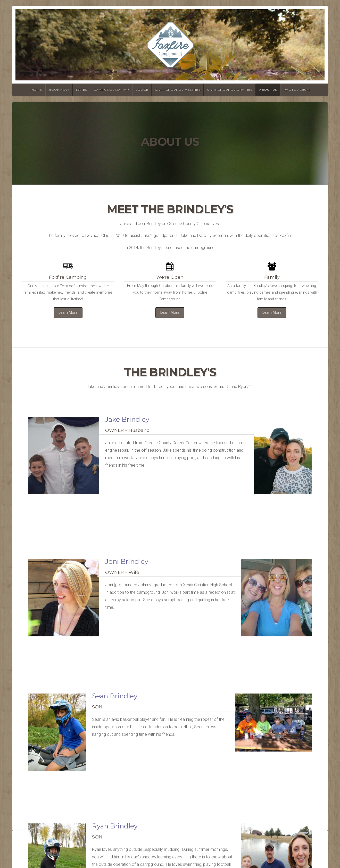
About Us (268, 90)
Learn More (68, 313)
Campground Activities (230, 90)
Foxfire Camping (68, 277)
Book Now (59, 90)
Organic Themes (76, 852)
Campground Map (111, 90)
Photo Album (297, 90)
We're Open (170, 277)
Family (272, 277)
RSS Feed (101, 852)
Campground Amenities (178, 90)
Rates (82, 90)
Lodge (142, 90)
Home (37, 90)
